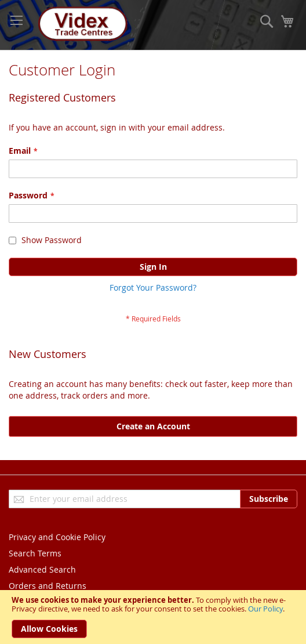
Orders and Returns (48, 586)
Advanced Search (42, 569)
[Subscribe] (269, 499)
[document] (153, 617)
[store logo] (81, 25)
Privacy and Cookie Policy (57, 537)
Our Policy (265, 609)
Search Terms (35, 553)
